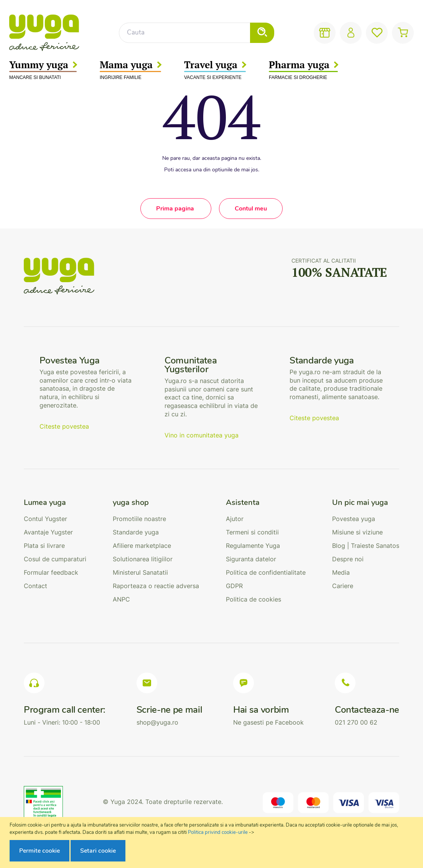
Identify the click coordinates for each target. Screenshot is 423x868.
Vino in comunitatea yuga (202, 435)
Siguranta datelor (251, 559)
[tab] (55, 503)
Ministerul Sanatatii (140, 572)
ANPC (121, 599)
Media (341, 572)
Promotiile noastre (139, 519)
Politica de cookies (253, 599)
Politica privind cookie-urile (218, 832)
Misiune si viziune (357, 532)
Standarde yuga (136, 532)
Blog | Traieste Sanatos (366, 546)
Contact (35, 586)
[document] (212, 843)
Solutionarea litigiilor (143, 559)
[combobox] (197, 33)
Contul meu (251, 209)
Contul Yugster (45, 519)
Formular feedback (51, 572)
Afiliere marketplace (142, 546)
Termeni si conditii (252, 532)
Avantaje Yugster (48, 532)
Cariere (343, 586)
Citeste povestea (64, 426)
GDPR (234, 586)
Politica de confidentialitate (266, 572)
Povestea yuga (354, 519)
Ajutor (235, 519)
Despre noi (348, 559)
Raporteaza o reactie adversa (156, 586)
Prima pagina (176, 209)
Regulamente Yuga (253, 546)
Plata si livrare (44, 546)
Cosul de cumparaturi (55, 559)
